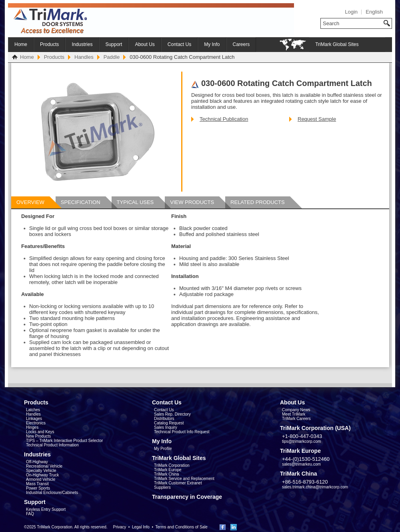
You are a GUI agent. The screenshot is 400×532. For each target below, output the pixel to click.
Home (21, 44)
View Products (192, 202)
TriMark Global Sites (337, 44)
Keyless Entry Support (46, 509)
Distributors (164, 419)
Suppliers (162, 487)
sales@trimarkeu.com (301, 464)
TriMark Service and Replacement (184, 479)
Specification (81, 202)
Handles (84, 57)
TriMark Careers (296, 419)
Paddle (112, 57)
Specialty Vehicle (41, 471)
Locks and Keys (40, 432)
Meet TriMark (294, 414)
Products (49, 44)
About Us (145, 44)
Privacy (119, 527)
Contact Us (179, 44)
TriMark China (166, 474)
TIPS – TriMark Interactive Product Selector (64, 441)
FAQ (30, 514)
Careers (241, 44)
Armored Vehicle (41, 479)
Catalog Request (169, 423)
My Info (212, 44)
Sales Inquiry (166, 427)
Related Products (258, 202)
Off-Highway (37, 462)
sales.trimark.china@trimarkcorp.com (315, 487)
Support (114, 44)
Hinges (32, 427)
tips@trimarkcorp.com (301, 441)
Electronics (36, 423)
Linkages (34, 419)
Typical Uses (135, 202)
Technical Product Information (52, 445)
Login (351, 12)
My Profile (163, 449)
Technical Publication (224, 119)
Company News (296, 410)
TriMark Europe (168, 470)
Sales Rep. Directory (172, 414)
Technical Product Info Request (182, 432)
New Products (38, 436)
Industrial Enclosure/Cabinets (52, 493)
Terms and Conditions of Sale (181, 527)
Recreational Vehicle (44, 466)
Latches (33, 410)
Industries (82, 44)
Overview (30, 202)
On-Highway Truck (42, 475)
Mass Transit (37, 484)
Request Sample (317, 119)
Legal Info (141, 527)
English (374, 12)
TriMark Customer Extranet (178, 483)
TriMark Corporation (172, 465)
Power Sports (38, 488)
